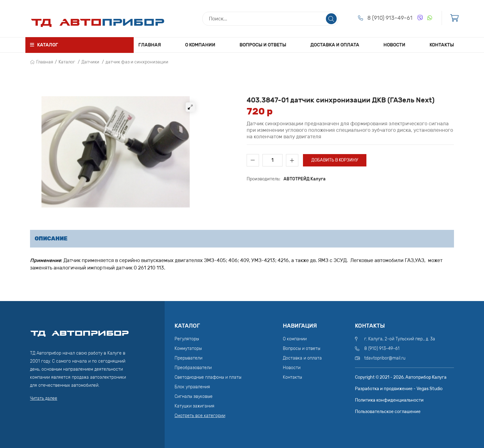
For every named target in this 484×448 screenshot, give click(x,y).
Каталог (67, 62)
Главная (150, 45)
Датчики (90, 62)
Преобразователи (193, 368)
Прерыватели (188, 358)
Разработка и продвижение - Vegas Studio (399, 389)
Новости (394, 45)
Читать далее (44, 398)
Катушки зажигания (194, 406)
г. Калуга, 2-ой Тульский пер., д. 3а (400, 339)
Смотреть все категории (200, 416)
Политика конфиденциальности (389, 400)
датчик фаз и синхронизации (137, 62)
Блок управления (192, 387)
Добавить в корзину (335, 160)
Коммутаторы (188, 349)
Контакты (442, 45)
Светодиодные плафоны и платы (208, 377)
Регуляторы (187, 339)
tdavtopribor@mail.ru (385, 358)
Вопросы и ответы (263, 45)
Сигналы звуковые (194, 396)
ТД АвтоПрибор (80, 330)
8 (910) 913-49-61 (390, 18)
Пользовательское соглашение (388, 412)
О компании (200, 45)
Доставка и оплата (335, 45)
